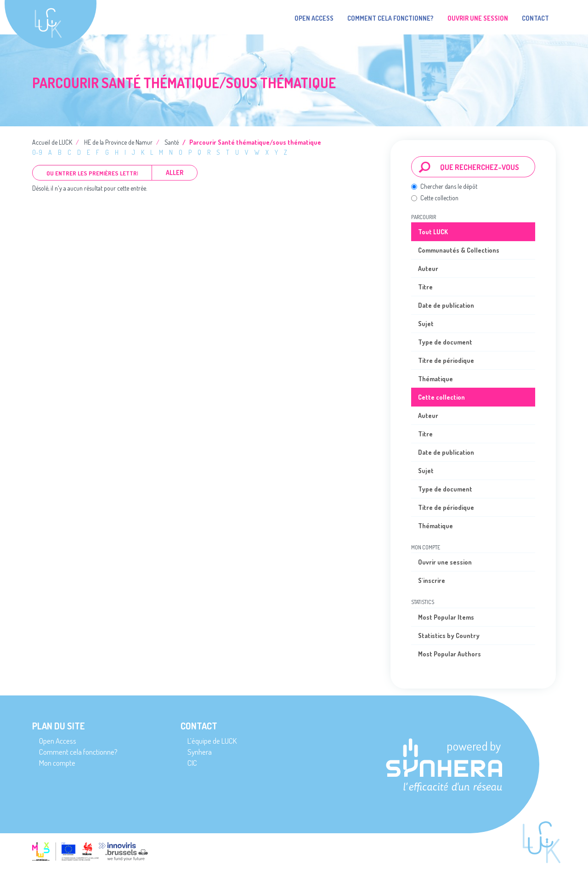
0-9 (37, 152)
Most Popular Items (446, 617)
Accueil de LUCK (52, 142)
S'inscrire (432, 580)
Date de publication (446, 305)
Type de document (445, 342)
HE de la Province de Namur (118, 142)
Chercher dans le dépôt (444, 186)
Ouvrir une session (445, 562)
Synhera (200, 752)
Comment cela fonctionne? (390, 18)
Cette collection (435, 198)
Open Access (314, 18)
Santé (172, 142)
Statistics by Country (449, 636)
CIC (192, 763)
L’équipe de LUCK (212, 741)
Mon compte (57, 763)
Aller (175, 172)
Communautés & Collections (459, 250)
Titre (425, 287)
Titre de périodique (446, 360)
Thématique (435, 379)
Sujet (426, 324)
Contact (535, 18)
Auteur (428, 268)
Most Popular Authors (449, 654)
